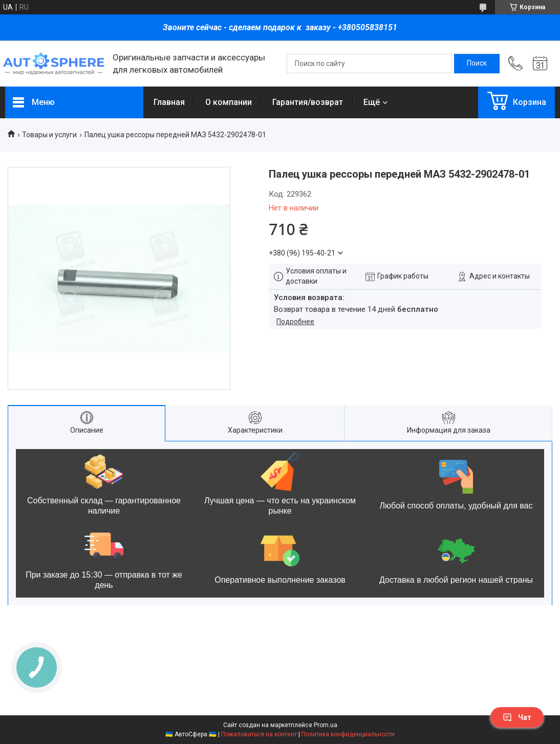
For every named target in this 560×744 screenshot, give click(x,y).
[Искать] (477, 63)
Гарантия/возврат (308, 102)
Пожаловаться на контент (259, 734)
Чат (517, 717)
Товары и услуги (49, 135)
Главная (169, 102)
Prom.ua (326, 725)
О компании (229, 102)
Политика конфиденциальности (348, 734)
